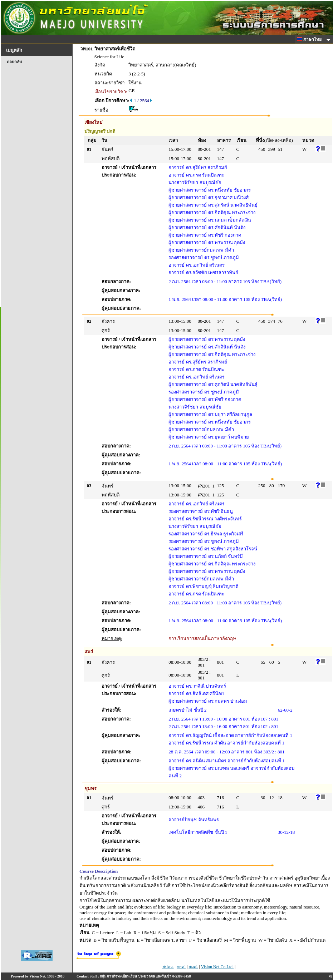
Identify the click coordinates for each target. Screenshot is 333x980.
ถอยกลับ (14, 62)
